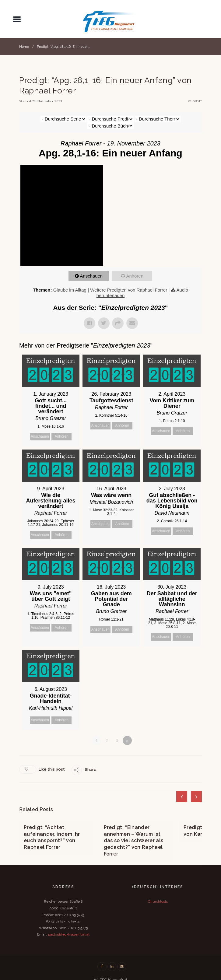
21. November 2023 (47, 101)
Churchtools (158, 893)
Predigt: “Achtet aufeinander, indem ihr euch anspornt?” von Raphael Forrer (52, 830)
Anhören (135, 269)
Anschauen (91, 269)
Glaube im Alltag (70, 283)
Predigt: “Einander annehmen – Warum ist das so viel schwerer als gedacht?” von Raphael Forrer (133, 833)
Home (24, 47)
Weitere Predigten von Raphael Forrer (129, 283)
